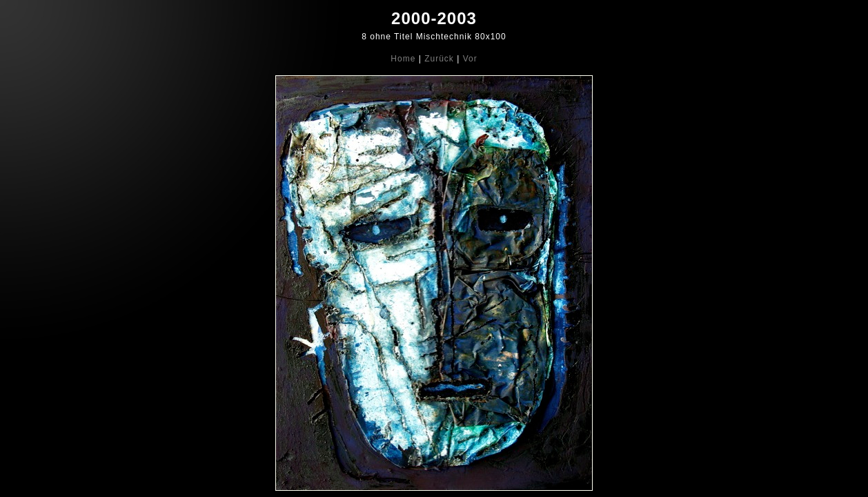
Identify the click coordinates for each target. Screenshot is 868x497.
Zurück (439, 59)
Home (403, 59)
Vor (470, 59)
